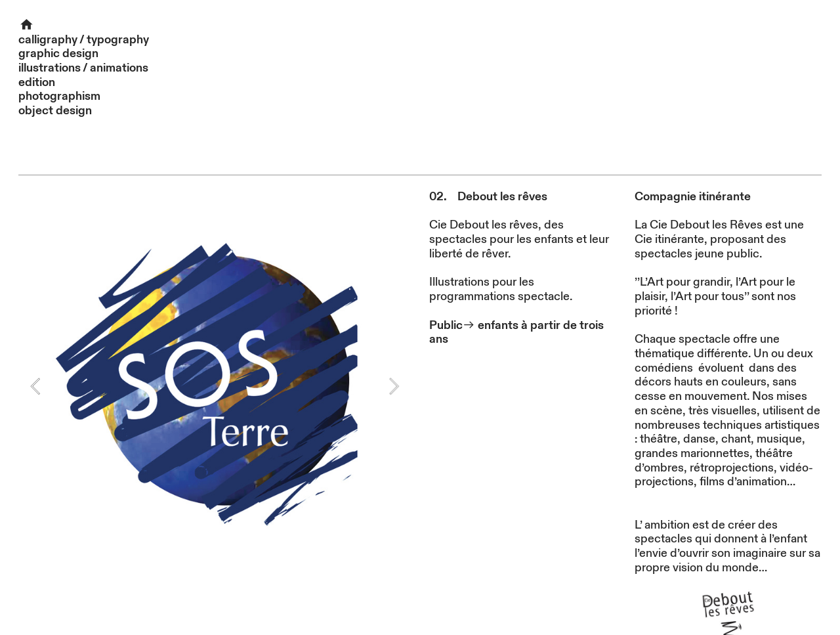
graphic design (58, 54)
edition (37, 82)
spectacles (663, 539)
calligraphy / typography (84, 40)
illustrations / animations (83, 68)
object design (55, 111)
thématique (664, 354)
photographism (59, 96)
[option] (215, 386)
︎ (27, 25)
